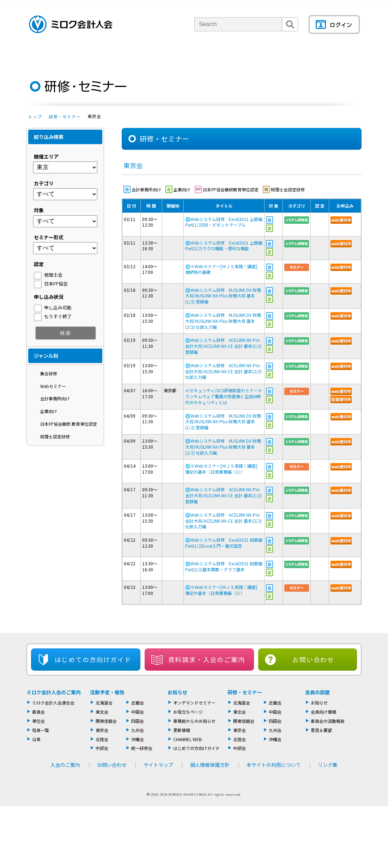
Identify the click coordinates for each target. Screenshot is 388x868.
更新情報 (182, 730)
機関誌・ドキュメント (278, 54)
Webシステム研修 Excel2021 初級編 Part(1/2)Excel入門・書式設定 (224, 543)
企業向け (49, 411)
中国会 (138, 712)
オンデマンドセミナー (194, 703)
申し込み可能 (58, 307)
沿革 (36, 739)
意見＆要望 (321, 730)
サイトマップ (158, 765)
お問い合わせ (313, 659)
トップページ (39, 54)
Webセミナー (53, 386)
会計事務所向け (55, 398)
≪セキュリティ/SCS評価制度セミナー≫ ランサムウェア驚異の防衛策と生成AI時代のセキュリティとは (226, 396)
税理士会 (53, 275)
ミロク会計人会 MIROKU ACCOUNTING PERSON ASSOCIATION (71, 24)
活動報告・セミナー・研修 (204, 54)
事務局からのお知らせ (194, 721)
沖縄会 (138, 739)
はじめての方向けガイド (196, 748)
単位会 (145, 54)
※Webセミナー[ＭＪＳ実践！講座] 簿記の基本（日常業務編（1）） (223, 469)
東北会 (102, 712)
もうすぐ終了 (58, 316)
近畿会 (138, 703)
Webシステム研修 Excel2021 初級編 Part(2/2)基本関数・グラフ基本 (224, 566)
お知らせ (177, 692)
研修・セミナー (65, 116)
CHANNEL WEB (187, 739)
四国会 (138, 721)
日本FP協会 (56, 284)
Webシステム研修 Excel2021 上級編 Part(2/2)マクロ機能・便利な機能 (224, 246)
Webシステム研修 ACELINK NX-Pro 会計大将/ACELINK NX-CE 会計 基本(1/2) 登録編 (223, 346)
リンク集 (328, 765)
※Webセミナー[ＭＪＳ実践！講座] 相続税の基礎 (223, 269)
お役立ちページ (188, 712)
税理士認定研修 (55, 436)
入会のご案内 (65, 765)
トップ (35, 116)
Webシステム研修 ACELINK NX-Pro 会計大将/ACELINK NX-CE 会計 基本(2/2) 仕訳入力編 (223, 371)
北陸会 (102, 739)
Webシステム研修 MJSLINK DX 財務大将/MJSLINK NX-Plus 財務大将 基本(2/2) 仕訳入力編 (223, 321)
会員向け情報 (323, 712)
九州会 (138, 730)
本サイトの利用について (274, 765)
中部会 (102, 748)
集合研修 (49, 373)
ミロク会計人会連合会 (53, 703)
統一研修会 (142, 748)
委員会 (38, 712)
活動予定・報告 (107, 692)
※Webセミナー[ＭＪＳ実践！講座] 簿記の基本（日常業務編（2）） (223, 590)
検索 (290, 31)
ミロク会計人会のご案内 (54, 692)
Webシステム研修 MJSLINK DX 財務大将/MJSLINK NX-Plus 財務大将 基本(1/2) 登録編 (223, 296)
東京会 (102, 730)
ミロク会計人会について (89, 54)
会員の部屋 (337, 54)
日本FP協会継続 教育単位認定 (69, 424)
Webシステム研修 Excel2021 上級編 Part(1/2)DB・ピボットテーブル (224, 222)
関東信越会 (106, 721)
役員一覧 (41, 730)
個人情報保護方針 (210, 765)
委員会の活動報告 (328, 721)
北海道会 (104, 703)
